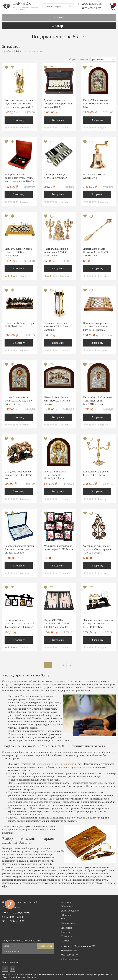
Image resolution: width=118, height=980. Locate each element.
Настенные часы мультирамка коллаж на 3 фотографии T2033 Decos (19, 623)
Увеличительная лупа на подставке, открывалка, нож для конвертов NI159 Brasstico (19, 104)
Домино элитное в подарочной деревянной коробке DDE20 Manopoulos (58, 104)
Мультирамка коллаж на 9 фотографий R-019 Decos (59, 547)
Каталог (57, 17)
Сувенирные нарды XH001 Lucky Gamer (55, 176)
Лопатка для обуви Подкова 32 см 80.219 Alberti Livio (95, 252)
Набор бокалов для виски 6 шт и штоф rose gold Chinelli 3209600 (19, 549)
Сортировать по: (79, 59)
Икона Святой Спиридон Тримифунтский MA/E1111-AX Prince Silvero (98, 401)
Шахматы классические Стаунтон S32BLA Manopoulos (19, 252)
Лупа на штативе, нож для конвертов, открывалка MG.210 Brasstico (98, 623)
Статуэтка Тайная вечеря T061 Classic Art (19, 325)
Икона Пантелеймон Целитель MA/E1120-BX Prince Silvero (18, 401)
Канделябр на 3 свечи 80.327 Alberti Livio (96, 473)
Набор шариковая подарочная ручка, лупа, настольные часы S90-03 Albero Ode (19, 178)
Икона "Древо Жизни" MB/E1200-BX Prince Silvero (96, 103)
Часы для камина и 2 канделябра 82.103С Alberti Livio (56, 252)
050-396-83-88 (90, 4)
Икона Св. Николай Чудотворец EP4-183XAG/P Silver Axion (57, 475)
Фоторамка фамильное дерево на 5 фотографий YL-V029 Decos (97, 549)
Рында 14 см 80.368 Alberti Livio (94, 176)
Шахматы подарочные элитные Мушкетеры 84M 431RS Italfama (96, 326)
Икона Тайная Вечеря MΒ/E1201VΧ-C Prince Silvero (57, 401)
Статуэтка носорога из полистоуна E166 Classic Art (18, 475)
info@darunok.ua (70, 959)
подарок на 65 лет (64, 681)
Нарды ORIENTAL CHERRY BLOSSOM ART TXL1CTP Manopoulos (57, 623)
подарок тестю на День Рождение (56, 764)
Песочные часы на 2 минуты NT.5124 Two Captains (56, 326)
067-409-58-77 (91, 8)
